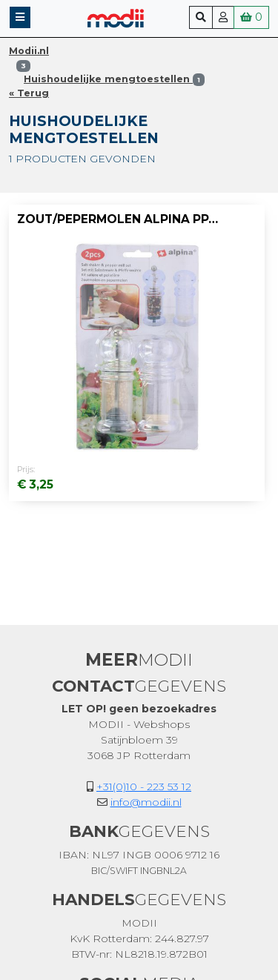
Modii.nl (29, 51)
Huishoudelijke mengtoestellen (114, 79)
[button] (20, 17)
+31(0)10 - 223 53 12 (144, 787)
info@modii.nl (146, 802)
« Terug (29, 93)
